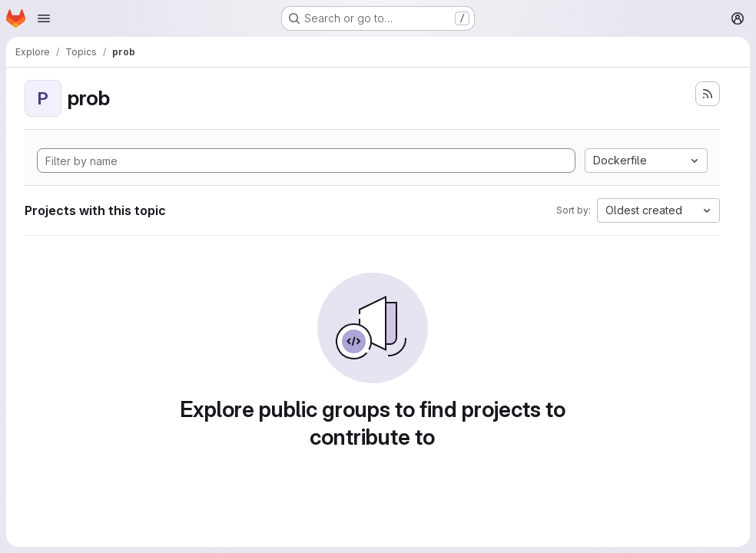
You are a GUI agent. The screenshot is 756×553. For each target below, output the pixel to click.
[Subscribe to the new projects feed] (708, 94)
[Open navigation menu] (44, 18)
